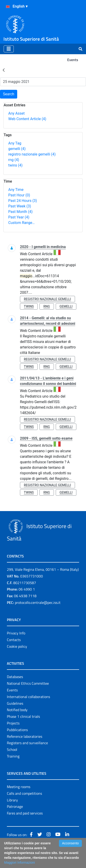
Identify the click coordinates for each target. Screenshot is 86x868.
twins (15, 165)
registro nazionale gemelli (32, 154)
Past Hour (19, 195)
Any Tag (15, 143)
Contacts (14, 640)
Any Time (16, 190)
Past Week (20, 206)
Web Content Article (27, 119)
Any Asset (16, 113)
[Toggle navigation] (9, 49)
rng (14, 160)
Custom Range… (21, 223)
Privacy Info (16, 633)
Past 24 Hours (23, 201)
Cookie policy (17, 646)
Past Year (19, 217)
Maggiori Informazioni (19, 862)
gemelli (17, 149)
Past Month (20, 212)
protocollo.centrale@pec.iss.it (38, 602)
